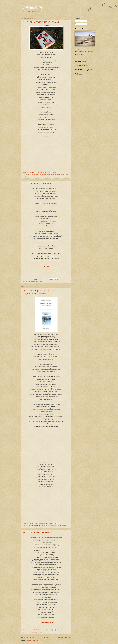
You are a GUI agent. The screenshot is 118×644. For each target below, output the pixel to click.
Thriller (25, 176)
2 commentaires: (42, 172)
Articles (78, 21)
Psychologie (53, 175)
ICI (50, 108)
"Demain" (46, 267)
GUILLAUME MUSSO (36, 175)
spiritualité (64, 526)
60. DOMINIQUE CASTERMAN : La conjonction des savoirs (42, 292)
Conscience (30, 526)
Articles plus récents (28, 637)
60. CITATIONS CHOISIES (37, 533)
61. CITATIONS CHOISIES (37, 183)
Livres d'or (32, 7)
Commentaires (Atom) (33, 641)
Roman (58, 175)
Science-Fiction (64, 175)
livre (49, 126)
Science (59, 526)
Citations (29, 281)
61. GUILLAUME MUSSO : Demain (42, 22)
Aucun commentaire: (43, 279)
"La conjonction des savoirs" (46, 623)
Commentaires (80, 24)
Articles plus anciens (65, 637)
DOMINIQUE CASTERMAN (40, 526)
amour (29, 175)
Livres (48, 175)
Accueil (46, 637)
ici (48, 25)
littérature (44, 175)
